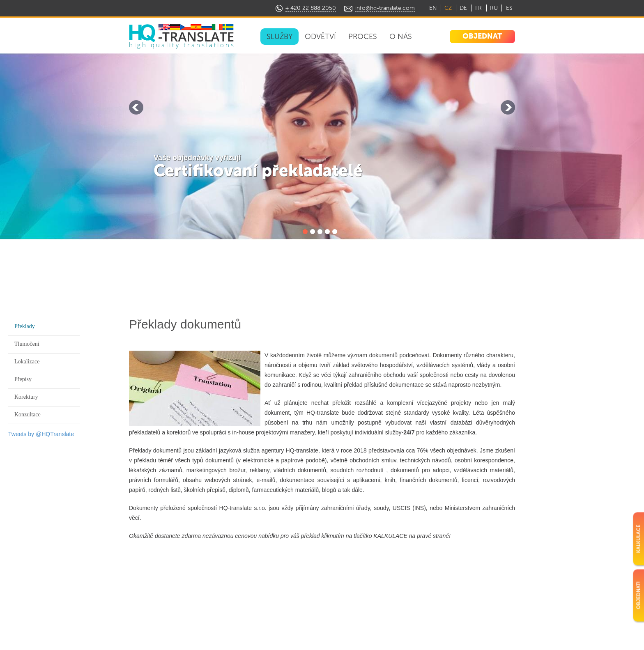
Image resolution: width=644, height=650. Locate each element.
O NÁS (401, 37)
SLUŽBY (279, 37)
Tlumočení (27, 344)
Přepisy (23, 379)
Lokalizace (27, 362)
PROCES (363, 37)
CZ (448, 8)
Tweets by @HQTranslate (41, 434)
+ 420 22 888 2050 (311, 8)
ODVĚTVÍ (320, 37)
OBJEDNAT (482, 36)
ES (509, 8)
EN (433, 8)
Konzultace (28, 415)
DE (463, 8)
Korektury (26, 397)
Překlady (25, 326)
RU (494, 8)
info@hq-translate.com (385, 8)
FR (478, 8)
